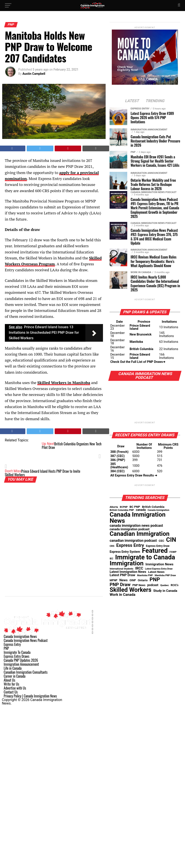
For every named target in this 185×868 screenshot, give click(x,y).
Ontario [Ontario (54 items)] (143, 580)
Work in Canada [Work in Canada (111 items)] (122, 595)
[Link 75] (132, 101)
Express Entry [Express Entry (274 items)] (130, 545)
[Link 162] (93, 629)
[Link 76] (155, 101)
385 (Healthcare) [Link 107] (119, 466)
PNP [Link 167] (6, 648)
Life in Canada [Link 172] (13, 668)
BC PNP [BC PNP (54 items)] (135, 507)
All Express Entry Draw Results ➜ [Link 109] (134, 475)
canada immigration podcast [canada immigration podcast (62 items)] (130, 529)
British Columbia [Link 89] (141, 349)
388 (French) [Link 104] (119, 452)
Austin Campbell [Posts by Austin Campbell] (34, 74)
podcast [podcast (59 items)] (153, 585)
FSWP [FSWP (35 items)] (173, 552)
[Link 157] (93, 611)
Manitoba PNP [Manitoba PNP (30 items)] (145, 575)
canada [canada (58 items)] (141, 510)
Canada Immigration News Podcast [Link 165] (26, 640)
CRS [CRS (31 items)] (112, 546)
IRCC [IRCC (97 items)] (139, 568)
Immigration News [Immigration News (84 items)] (160, 564)
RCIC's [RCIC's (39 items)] (175, 585)
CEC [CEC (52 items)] (162, 541)
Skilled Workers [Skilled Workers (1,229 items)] (130, 590)
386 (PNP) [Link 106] (118, 460)
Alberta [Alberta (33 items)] (114, 507)
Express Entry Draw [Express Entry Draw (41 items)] (158, 546)
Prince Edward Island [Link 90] (140, 356)
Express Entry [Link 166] (12, 644)
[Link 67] (64, 383)
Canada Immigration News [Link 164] (20, 636)
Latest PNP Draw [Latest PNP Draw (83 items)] (122, 575)
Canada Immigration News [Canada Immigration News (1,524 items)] (137, 518)
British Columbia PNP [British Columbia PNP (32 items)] (122, 510)
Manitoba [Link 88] (136, 342)
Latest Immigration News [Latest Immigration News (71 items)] (128, 572)
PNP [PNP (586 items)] (155, 580)
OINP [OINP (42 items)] (133, 580)
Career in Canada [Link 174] (15, 676)
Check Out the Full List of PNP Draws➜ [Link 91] (138, 362)
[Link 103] (145, 425)
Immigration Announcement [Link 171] (21, 664)
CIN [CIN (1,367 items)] (171, 540)
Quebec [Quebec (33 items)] (165, 585)
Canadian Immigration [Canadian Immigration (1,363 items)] (139, 534)
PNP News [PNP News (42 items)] (139, 585)
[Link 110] (145, 487)
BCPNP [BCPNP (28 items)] (124, 507)
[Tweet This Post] (40, 148)
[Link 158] (93, 615)
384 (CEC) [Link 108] (117, 471)
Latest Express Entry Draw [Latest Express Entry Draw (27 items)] (159, 569)
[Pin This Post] (68, 148)
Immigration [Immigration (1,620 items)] (127, 563)
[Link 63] (96, 148)
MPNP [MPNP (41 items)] (113, 580)
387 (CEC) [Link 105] (117, 456)
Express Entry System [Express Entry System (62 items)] (125, 552)
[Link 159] (93, 619)
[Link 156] (48, 633)
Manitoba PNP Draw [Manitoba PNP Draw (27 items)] (165, 576)
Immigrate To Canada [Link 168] (17, 652)
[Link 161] (93, 626)
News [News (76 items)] (123, 580)
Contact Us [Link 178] (11, 692)
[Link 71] (96, 431)
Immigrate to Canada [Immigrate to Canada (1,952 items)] (145, 557)
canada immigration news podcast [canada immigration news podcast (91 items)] (136, 526)
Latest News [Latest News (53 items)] (156, 572)
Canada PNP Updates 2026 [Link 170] (21, 660)
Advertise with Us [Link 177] (15, 688)
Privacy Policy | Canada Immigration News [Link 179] (30, 696)
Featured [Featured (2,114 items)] (155, 551)
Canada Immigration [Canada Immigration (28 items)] (159, 510)
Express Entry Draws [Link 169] (17, 656)
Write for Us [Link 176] (11, 684)
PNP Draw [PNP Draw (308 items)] (120, 585)
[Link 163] (93, 633)
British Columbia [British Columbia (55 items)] (153, 507)
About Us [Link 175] (9, 680)
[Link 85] (145, 301)
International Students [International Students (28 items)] (121, 569)
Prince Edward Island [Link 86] (140, 327)
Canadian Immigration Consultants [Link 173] (26, 672)
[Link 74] (145, 84)
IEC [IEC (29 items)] (111, 559)
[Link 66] (54, 333)
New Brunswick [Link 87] (141, 335)
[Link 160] (93, 622)
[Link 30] (92, 8)
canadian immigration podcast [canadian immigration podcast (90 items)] (133, 541)
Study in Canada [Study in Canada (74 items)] (165, 591)
